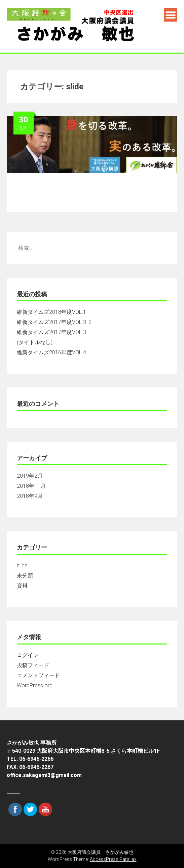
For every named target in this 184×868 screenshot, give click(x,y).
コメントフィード (38, 675)
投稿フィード (33, 665)
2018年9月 (30, 496)
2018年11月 (31, 486)
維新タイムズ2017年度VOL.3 (51, 332)
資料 (22, 586)
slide (22, 565)
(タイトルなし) (35, 342)
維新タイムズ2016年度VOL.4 (51, 352)
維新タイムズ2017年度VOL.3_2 (54, 322)
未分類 (25, 576)
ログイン (28, 655)
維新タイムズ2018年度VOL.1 (51, 312)
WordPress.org (35, 685)
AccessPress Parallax (113, 859)
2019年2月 (30, 476)
